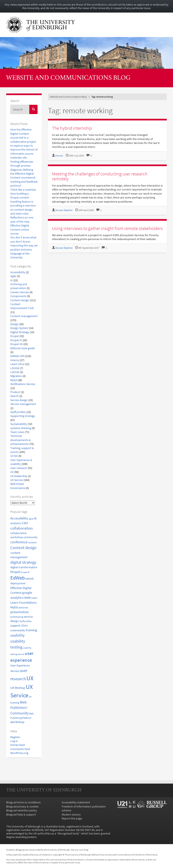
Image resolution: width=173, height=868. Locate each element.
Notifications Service (23, 384)
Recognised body (69, 834)
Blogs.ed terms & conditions (23, 802)
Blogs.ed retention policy (22, 810)
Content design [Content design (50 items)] (23, 548)
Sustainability (19, 424)
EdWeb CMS (17, 356)
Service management (23, 404)
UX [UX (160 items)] (30, 678)
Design (14, 324)
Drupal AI (16, 340)
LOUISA (15, 368)
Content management (24, 316)
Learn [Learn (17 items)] (34, 598)
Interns (15, 360)
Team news (17, 432)
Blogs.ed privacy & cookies (22, 807)
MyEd (14, 380)
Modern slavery (71, 815)
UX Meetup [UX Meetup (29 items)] (18, 688)
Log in (14, 741)
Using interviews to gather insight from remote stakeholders (107, 228)
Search (14, 396)
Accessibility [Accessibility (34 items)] (19, 518)
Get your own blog (79, 850)
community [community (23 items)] (30, 537)
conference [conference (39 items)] (19, 542)
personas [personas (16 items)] (23, 608)
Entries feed (18, 745)
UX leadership (19, 476)
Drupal (15, 336)
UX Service (17, 480)
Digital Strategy (20, 332)
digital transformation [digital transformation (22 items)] (24, 567)
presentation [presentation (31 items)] (20, 612)
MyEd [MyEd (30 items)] (14, 607)
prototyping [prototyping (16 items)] (17, 617)
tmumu (59, 156)
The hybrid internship (72, 128)
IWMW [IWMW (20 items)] (27, 598)
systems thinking (21, 428)
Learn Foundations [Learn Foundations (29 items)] (24, 602)
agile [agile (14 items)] (31, 519)
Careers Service (20, 292)
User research (19, 468)
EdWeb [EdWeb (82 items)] (18, 578)
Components (18, 296)
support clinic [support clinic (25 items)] (19, 625)
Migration (16, 376)
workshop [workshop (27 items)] (17, 722)
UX (12, 472)
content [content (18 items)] (32, 542)
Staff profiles (18, 412)
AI (12, 280)
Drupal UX (17, 344)
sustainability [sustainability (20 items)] (18, 630)
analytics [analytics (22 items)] (16, 523)
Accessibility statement (76, 802)
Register (15, 737)
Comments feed (20, 749)
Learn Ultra (17, 364)
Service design (19, 400)
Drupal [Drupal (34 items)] (15, 572)
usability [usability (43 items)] (17, 635)
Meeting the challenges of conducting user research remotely (100, 176)
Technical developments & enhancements (21, 440)
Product (15, 392)
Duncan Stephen (64, 210)
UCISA (14, 456)
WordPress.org (19, 753)
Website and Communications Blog (68, 78)
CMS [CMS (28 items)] (25, 523)
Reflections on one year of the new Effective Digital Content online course (22, 226)
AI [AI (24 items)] (35, 518)
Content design (20, 300)
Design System (19, 328)
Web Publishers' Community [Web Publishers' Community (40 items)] (19, 708)
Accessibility (18, 272)
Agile (13, 276)
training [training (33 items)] (31, 630)
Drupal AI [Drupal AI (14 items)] (25, 572)
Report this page (72, 818)
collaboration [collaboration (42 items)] (21, 528)
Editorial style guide (23, 348)
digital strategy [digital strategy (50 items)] (23, 562)
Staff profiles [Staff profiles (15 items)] (25, 621)
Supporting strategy (23, 416)
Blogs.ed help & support (21, 815)
